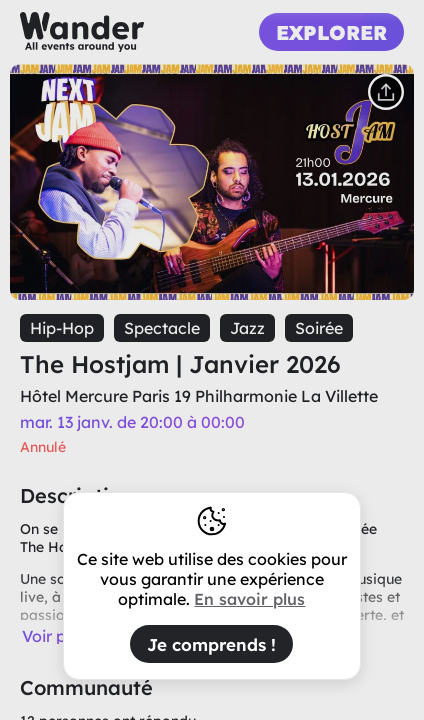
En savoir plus (249, 599)
